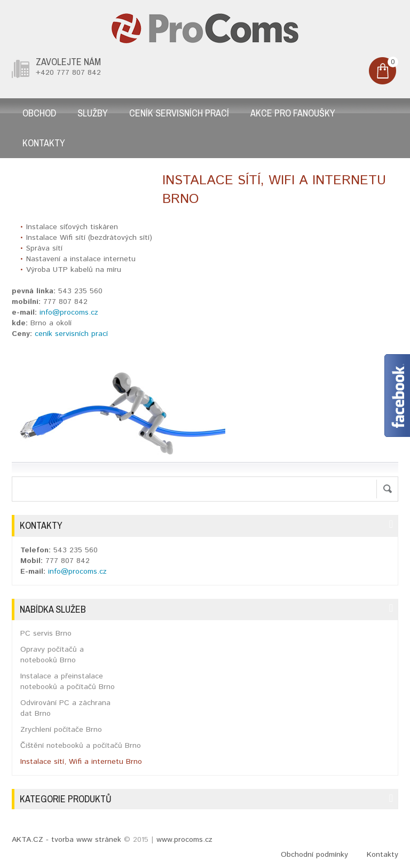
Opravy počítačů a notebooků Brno (52, 655)
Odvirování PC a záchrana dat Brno (65, 708)
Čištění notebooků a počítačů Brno (81, 746)
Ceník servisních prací (179, 113)
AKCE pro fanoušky (293, 113)
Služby (93, 113)
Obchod (39, 113)
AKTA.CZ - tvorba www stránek (66, 840)
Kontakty (44, 143)
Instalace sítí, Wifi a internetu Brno (81, 762)
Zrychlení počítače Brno (61, 730)
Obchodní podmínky (314, 855)
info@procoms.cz (69, 312)
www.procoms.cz (184, 840)
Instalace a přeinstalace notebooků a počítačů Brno (68, 682)
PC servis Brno (46, 634)
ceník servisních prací (71, 334)
